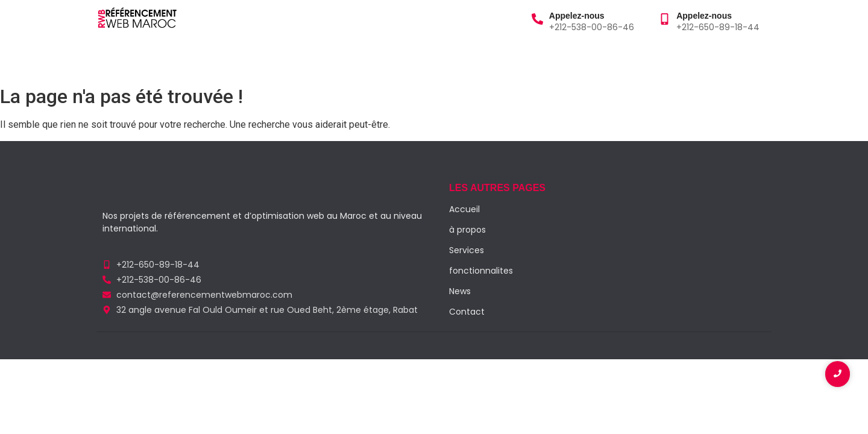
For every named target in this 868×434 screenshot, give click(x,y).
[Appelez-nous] (537, 20)
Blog (281, 59)
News (460, 291)
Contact (420, 59)
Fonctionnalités (346, 59)
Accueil (117, 59)
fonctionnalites (481, 271)
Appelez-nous (577, 16)
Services (235, 59)
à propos (173, 59)
